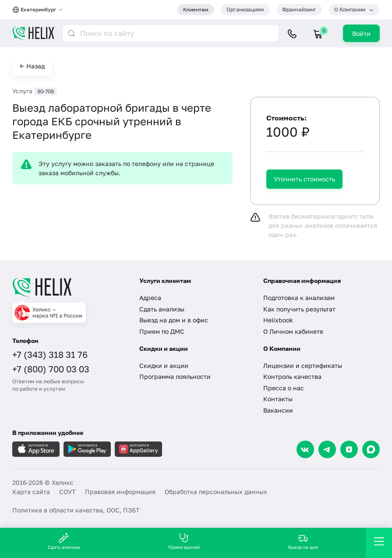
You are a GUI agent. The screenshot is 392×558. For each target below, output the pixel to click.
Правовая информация (120, 492)
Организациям (245, 9)
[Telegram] (327, 449)
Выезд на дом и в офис (174, 320)
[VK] (305, 449)
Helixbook (278, 320)
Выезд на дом (303, 541)
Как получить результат (299, 309)
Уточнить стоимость (304, 179)
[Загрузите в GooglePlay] (87, 449)
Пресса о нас (284, 388)
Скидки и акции (164, 366)
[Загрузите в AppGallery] (138, 449)
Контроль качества (292, 376)
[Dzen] (349, 449)
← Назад (32, 66)
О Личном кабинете (293, 331)
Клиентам (196, 9)
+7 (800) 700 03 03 (51, 369)
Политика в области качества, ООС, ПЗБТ (76, 510)
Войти (361, 34)
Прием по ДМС (162, 331)
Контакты (278, 399)
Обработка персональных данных (216, 492)
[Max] (371, 449)
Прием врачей (184, 541)
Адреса (150, 298)
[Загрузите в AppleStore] (36, 449)
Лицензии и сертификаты (303, 366)
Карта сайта (31, 492)
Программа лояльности (175, 376)
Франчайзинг (299, 9)
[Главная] (69, 287)
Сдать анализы (162, 309)
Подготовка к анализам (299, 298)
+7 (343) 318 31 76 (50, 354)
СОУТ (67, 492)
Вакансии (278, 410)
